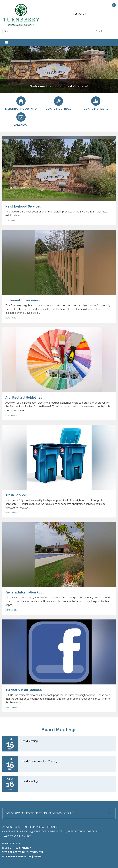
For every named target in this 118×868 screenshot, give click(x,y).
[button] (59, 813)
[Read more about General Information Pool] (59, 569)
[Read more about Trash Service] (59, 471)
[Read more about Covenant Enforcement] (59, 276)
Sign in (37, 857)
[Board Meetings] (59, 103)
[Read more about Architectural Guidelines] (59, 374)
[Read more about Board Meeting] (59, 744)
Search (99, 31)
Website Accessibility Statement (23, 852)
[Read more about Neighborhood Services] (59, 181)
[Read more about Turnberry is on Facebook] (59, 666)
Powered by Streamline (17, 857)
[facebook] (114, 6)
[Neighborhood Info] (21, 103)
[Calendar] (21, 119)
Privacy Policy (11, 844)
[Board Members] (96, 103)
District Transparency (17, 848)
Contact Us (79, 14)
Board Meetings (59, 730)
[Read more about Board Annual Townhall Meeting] (59, 764)
